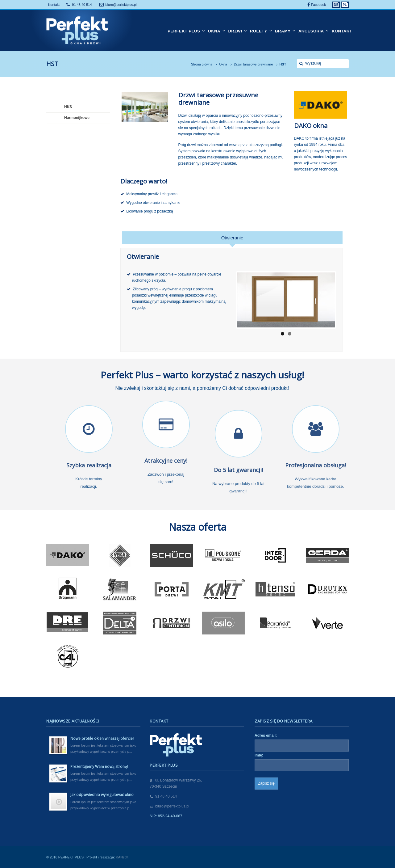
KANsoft (122, 857)
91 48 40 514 (82, 5)
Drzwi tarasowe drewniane (254, 64)
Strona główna (202, 64)
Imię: (259, 755)
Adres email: (266, 735)
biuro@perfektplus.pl (121, 5)
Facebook (318, 5)
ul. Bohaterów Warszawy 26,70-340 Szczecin (176, 783)
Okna (223, 64)
